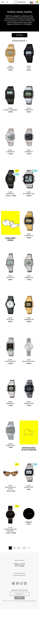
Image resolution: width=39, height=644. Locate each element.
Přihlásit (19, 598)
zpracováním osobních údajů (29, 601)
